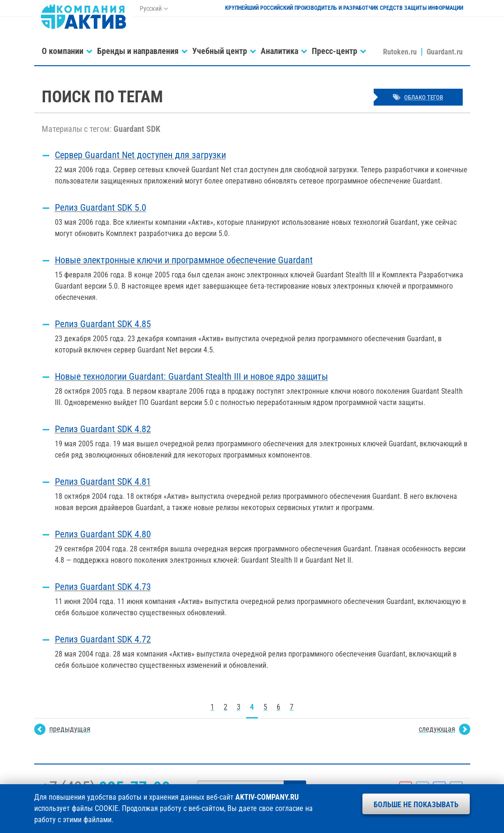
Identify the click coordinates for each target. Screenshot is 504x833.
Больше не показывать (416, 805)
